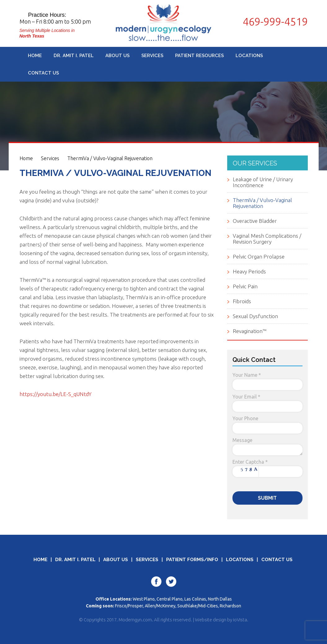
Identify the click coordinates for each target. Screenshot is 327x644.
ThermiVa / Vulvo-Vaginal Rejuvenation (110, 158)
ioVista (240, 620)
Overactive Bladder (255, 221)
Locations (249, 56)
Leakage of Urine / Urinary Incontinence (263, 182)
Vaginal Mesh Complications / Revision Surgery (267, 239)
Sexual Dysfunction (255, 316)
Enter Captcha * (250, 462)
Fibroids (242, 301)
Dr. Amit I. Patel (74, 56)
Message (242, 440)
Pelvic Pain (245, 286)
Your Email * (246, 397)
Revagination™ (250, 331)
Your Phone (245, 418)
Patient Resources (199, 56)
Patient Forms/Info (192, 560)
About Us (117, 56)
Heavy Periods (249, 271)
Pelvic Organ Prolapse (259, 257)
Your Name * (247, 375)
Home (35, 56)
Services (152, 56)
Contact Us (43, 73)
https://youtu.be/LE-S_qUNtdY (55, 394)
